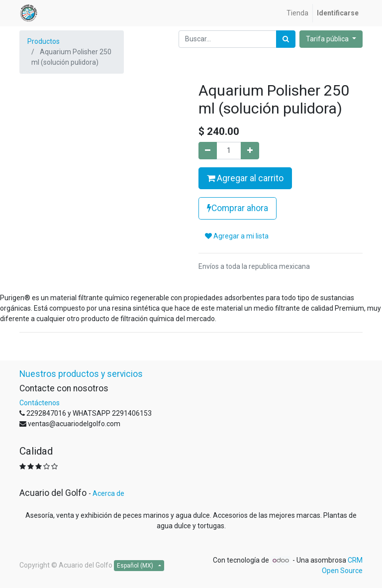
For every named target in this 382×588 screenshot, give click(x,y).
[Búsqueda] (286, 39)
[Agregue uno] (250, 151)
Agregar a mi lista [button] (237, 236)
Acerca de (108, 493)
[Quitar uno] (208, 151)
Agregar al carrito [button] (245, 178)
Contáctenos (40, 403)
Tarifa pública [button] (328, 39)
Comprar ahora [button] (238, 208)
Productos (44, 41)
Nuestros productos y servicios (81, 374)
